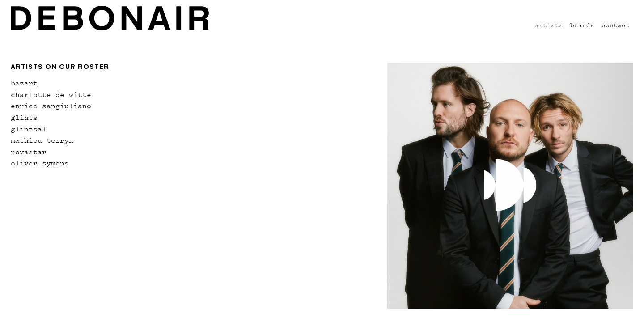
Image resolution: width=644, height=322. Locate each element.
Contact (616, 25)
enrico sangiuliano (51, 106)
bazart (24, 83)
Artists (549, 25)
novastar (29, 152)
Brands (582, 25)
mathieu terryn (42, 140)
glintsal (29, 129)
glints (24, 117)
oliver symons (40, 163)
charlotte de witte (51, 94)
